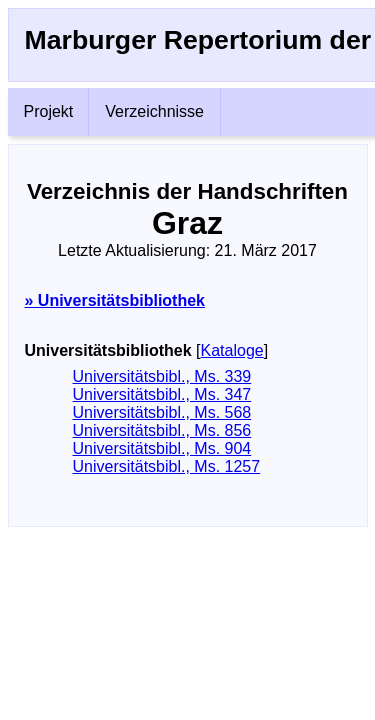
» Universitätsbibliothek (115, 300)
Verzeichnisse (154, 111)
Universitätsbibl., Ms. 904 (162, 448)
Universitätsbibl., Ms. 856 (162, 430)
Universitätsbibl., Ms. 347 (162, 394)
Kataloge (232, 350)
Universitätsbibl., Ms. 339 (162, 376)
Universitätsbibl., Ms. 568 (162, 412)
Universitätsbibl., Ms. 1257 (167, 466)
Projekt (49, 111)
